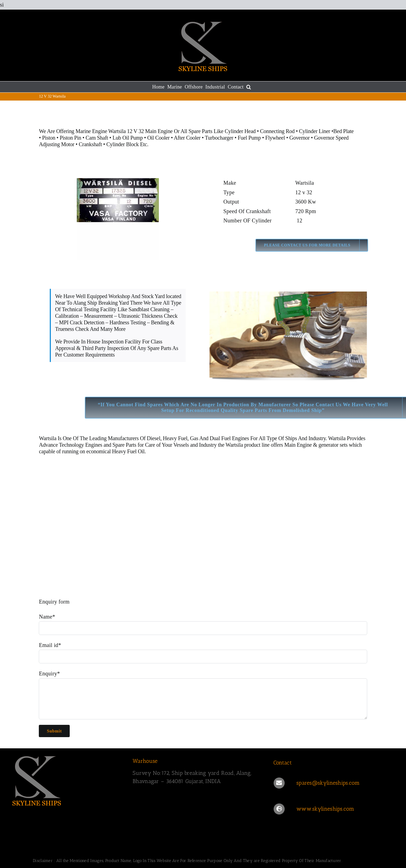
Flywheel (276, 138)
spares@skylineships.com (328, 783)
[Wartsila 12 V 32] (118, 219)
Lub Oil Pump (128, 138)
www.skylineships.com (325, 809)
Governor (299, 138)
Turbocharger (219, 138)
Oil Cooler (158, 138)
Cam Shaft (97, 138)
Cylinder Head (240, 131)
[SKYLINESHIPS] (37, 780)
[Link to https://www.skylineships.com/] (279, 809)
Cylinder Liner (315, 131)
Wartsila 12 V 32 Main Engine (140, 131)
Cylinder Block (123, 144)
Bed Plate (344, 131)
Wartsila (48, 438)
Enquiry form (54, 602)
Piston (49, 138)
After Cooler (187, 138)
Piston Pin (70, 138)
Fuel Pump (249, 138)
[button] (249, 87)
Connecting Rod (277, 131)
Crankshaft (90, 144)
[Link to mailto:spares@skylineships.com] (279, 783)
